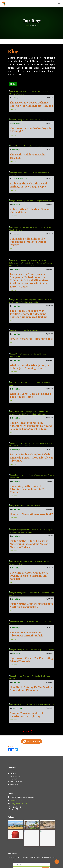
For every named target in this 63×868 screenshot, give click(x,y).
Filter (13, 84)
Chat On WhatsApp (31, 741)
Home (27, 25)
